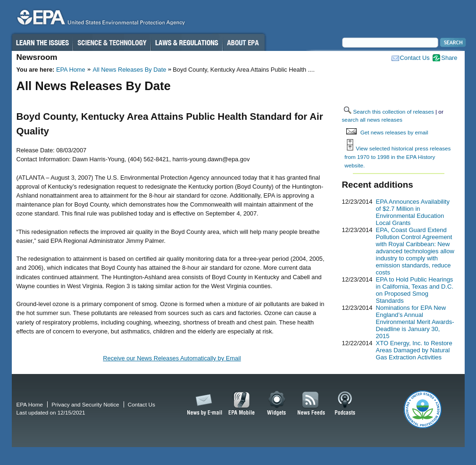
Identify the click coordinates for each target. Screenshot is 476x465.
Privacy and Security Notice (85, 404)
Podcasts (345, 404)
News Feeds (311, 404)
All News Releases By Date (130, 70)
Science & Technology (112, 42)
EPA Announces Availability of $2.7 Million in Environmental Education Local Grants (413, 212)
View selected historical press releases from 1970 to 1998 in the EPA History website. (397, 157)
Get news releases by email (394, 132)
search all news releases (372, 120)
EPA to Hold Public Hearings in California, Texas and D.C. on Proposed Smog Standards (415, 290)
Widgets (277, 404)
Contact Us (415, 58)
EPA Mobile (242, 404)
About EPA (244, 42)
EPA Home (71, 70)
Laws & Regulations (187, 42)
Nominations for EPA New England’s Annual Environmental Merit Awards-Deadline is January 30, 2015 (415, 322)
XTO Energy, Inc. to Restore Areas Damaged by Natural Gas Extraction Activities (414, 350)
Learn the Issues (42, 42)
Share (449, 58)
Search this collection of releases (394, 112)
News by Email (203, 404)
